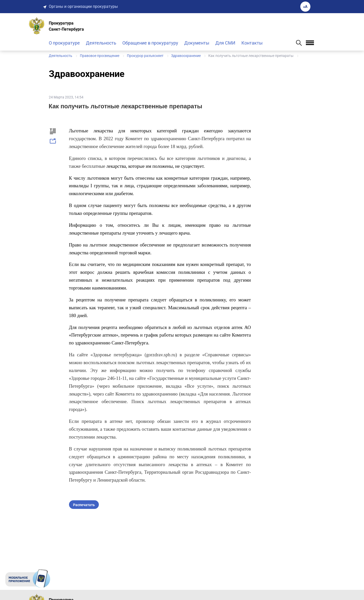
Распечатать (84, 505)
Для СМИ (225, 43)
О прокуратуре (64, 43)
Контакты (252, 43)
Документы (197, 43)
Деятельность (101, 43)
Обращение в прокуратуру (150, 43)
